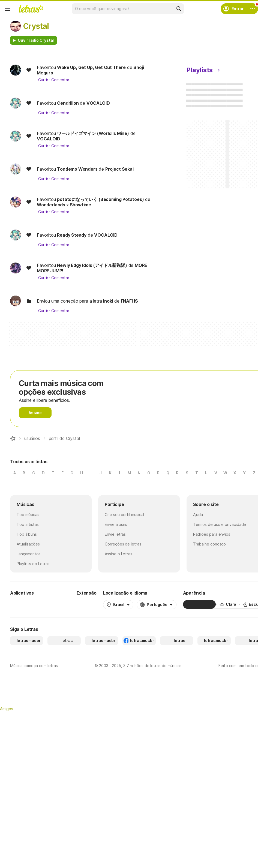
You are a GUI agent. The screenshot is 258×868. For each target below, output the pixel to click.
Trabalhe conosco (210, 544)
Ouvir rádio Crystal (36, 40)
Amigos (7, 709)
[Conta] (253, 9)
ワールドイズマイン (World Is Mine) (93, 133)
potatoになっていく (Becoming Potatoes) (100, 199)
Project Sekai (119, 169)
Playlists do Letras (33, 564)
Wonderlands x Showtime (64, 205)
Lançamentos (29, 554)
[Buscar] (179, 9)
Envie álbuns (116, 524)
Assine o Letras (118, 554)
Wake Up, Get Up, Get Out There (91, 67)
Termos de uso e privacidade (220, 524)
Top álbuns (27, 534)
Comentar (60, 80)
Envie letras (115, 534)
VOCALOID (98, 103)
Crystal (36, 26)
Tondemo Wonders (77, 169)
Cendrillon (68, 103)
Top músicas (28, 515)
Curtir (43, 80)
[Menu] (8, 9)
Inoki (108, 301)
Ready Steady (72, 235)
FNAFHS (129, 301)
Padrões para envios (212, 534)
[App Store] (57, 604)
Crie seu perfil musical (124, 515)
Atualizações (28, 544)
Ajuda (198, 515)
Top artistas (28, 524)
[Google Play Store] (25, 604)
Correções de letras (123, 544)
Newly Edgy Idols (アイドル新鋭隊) (92, 265)
